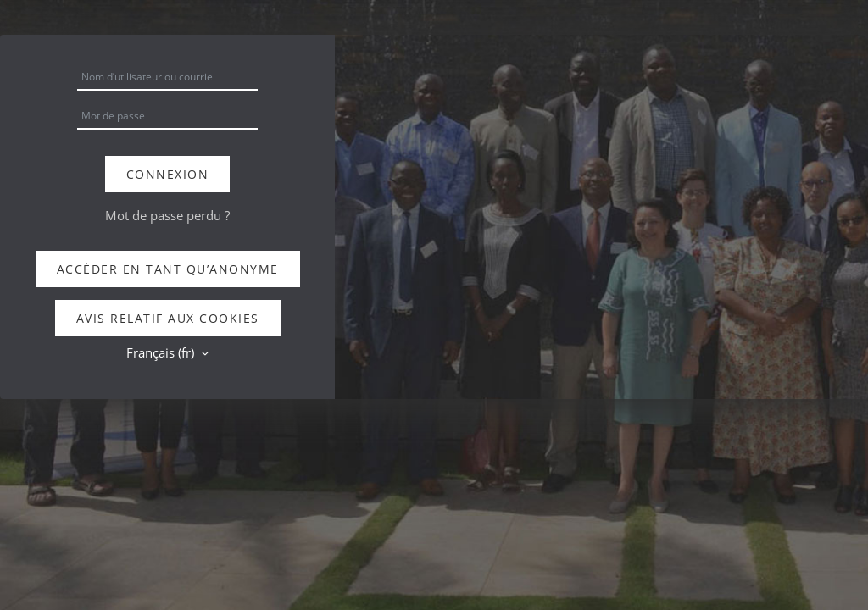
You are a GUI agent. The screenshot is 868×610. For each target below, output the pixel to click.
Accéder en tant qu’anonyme (168, 269)
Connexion (168, 174)
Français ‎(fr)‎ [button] (162, 352)
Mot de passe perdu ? (167, 215)
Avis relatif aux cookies (168, 318)
